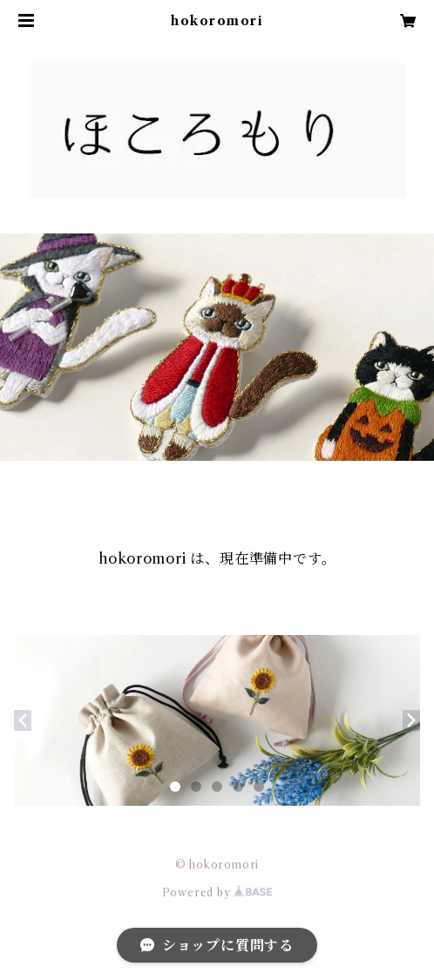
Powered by (217, 892)
